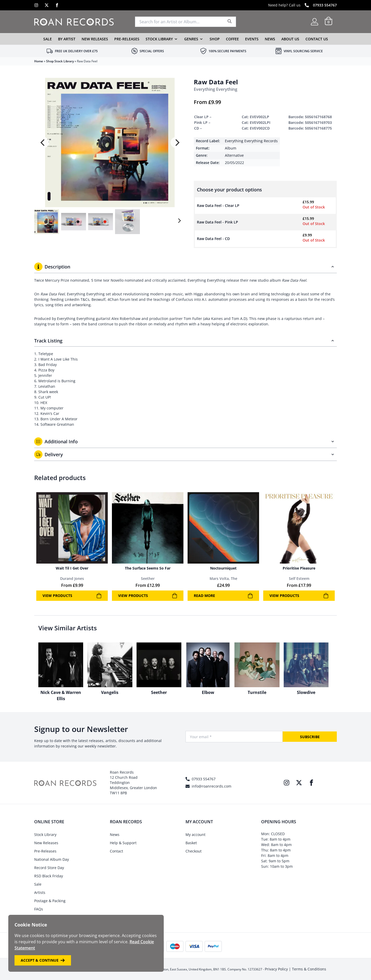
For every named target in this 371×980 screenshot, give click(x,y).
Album (231, 148)
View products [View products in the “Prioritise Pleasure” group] (299, 596)
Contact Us (317, 39)
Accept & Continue (43, 960)
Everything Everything (216, 89)
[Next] (177, 143)
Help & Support (123, 843)
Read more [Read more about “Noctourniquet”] (223, 596)
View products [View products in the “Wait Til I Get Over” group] (72, 596)
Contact (116, 851)
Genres (191, 39)
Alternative (234, 155)
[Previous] (43, 143)
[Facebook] (57, 5)
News (270, 39)
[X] (47, 5)
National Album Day (52, 859)
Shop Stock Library (60, 61)
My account (195, 835)
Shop (215, 39)
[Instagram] (36, 5)
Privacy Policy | (278, 969)
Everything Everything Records (251, 141)
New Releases (95, 39)
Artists (40, 892)
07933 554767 (325, 5)
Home (39, 61)
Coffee (232, 39)
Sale (48, 39)
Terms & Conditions (309, 969)
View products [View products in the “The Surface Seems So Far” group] (148, 596)
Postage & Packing (50, 901)
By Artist (67, 39)
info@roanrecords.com (212, 786)
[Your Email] (234, 737)
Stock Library (159, 39)
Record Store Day (49, 868)
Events (252, 39)
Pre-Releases (127, 39)
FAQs (39, 909)
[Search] (230, 22)
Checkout (194, 851)
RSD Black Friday (49, 876)
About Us (290, 39)
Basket (191, 843)
